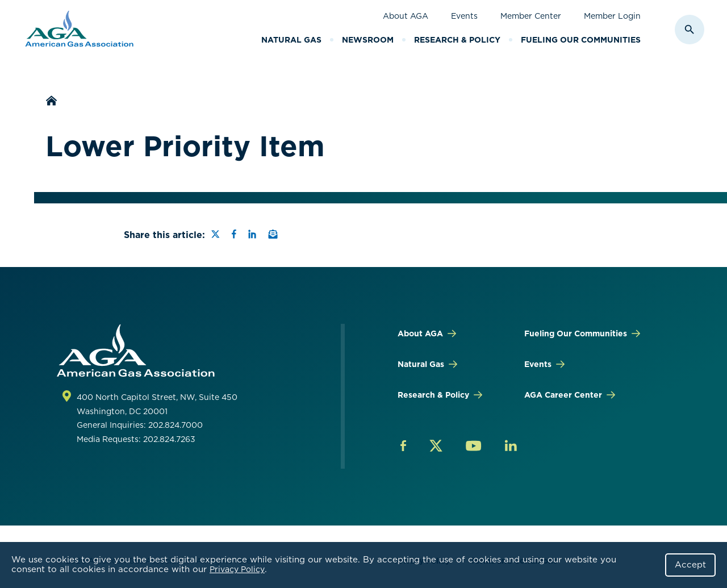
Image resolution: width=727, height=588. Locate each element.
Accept (690, 565)
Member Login (612, 16)
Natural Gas (291, 40)
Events (464, 16)
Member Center (531, 16)
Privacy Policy (237, 569)
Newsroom (368, 40)
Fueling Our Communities (581, 40)
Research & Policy (457, 40)
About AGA (406, 16)
